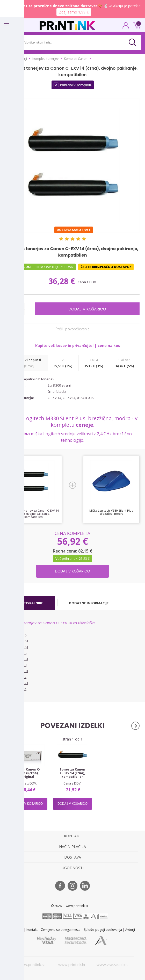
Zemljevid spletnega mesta (61, 930)
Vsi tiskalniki (14, 697)
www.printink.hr (72, 964)
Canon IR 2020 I (17, 671)
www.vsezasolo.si (113, 964)
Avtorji (130, 930)
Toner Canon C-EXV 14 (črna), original (28, 773)
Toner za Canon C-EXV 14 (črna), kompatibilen (72, 773)
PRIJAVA (126, 27)
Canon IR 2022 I (17, 683)
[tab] (31, 603)
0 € (136, 25)
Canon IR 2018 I (17, 659)
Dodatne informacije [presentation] (89, 603)
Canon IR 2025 (16, 689)
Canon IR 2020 (16, 665)
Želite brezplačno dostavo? (106, 267)
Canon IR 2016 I (17, 641)
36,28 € (63, 281)
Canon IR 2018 (16, 653)
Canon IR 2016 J (17, 647)
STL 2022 (17, 930)
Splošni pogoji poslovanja (103, 930)
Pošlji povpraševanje (73, 329)
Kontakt (32, 930)
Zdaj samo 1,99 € (74, 12)
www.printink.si (31, 964)
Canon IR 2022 (16, 677)
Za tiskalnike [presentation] (31, 603)
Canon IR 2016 (16, 635)
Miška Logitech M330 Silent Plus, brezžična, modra (111, 512)
